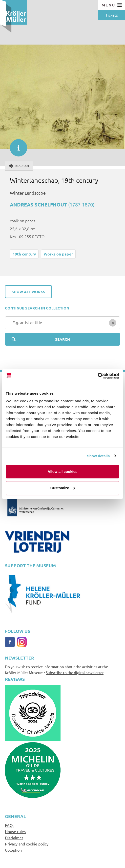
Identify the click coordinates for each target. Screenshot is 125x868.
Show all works (28, 292)
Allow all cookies (63, 472)
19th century (24, 254)
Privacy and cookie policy (27, 844)
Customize (63, 488)
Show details (98, 456)
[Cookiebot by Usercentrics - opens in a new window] (98, 376)
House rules (15, 831)
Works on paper (58, 254)
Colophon (13, 850)
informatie (16, 145)
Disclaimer (14, 838)
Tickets (112, 15)
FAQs (10, 825)
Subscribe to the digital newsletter (75, 673)
